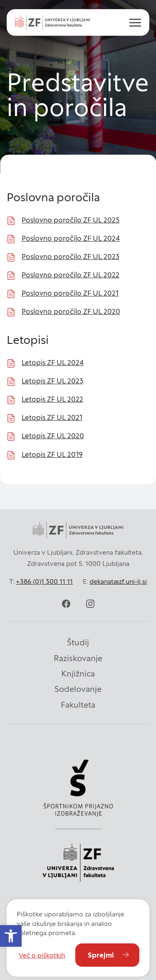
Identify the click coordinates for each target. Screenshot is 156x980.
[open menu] (132, 22)
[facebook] (66, 604)
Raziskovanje (78, 658)
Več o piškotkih (42, 955)
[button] (11, 936)
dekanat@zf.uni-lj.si (118, 581)
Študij (78, 642)
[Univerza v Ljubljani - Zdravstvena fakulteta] (52, 22)
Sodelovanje (78, 689)
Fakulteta (78, 705)
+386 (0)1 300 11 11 (44, 581)
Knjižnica (78, 674)
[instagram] (90, 604)
